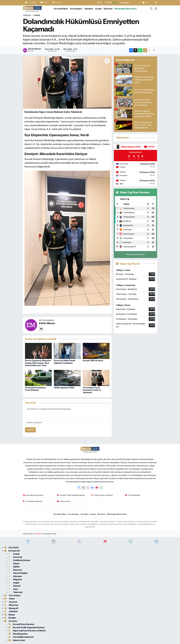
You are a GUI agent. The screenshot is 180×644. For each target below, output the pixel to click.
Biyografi (11, 608)
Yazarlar (57, 3)
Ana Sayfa (11, 547)
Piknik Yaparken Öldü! (64, 388)
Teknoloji (15, 592)
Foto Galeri (31, 3)
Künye (9, 615)
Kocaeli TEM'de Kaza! (93, 361)
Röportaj (11, 605)
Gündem (89, 9)
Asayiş (98, 9)
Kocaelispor (76, 9)
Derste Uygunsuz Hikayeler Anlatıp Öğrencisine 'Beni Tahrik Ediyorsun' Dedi (38, 363)
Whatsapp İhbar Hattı (126, 9)
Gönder (30, 430)
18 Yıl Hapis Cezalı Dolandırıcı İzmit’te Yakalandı (92, 390)
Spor (13, 589)
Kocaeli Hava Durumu (33, 495)
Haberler (27, 15)
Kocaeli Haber (61, 9)
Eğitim (14, 567)
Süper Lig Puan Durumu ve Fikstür (27, 631)
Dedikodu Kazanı (19, 560)
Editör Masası (47, 323)
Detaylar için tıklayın (135, 254)
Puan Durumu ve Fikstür (102, 495)
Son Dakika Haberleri (33, 501)
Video (44, 3)
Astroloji (15, 557)
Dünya (14, 564)
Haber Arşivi (64, 501)
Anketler (11, 611)
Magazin (15, 579)
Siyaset (14, 586)
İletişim (10, 618)
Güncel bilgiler (18, 573)
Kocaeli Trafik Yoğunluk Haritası (71, 495)
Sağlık (14, 583)
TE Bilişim (38, 534)
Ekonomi (108, 9)
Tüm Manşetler (133, 495)
